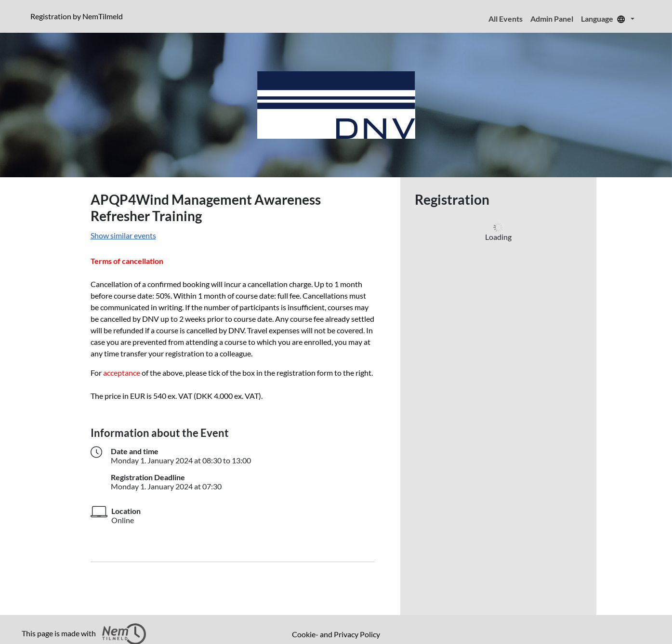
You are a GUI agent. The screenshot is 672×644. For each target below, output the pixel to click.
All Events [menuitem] (506, 19)
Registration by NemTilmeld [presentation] (77, 16)
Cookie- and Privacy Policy (336, 634)
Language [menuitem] (605, 19)
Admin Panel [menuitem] (552, 19)
